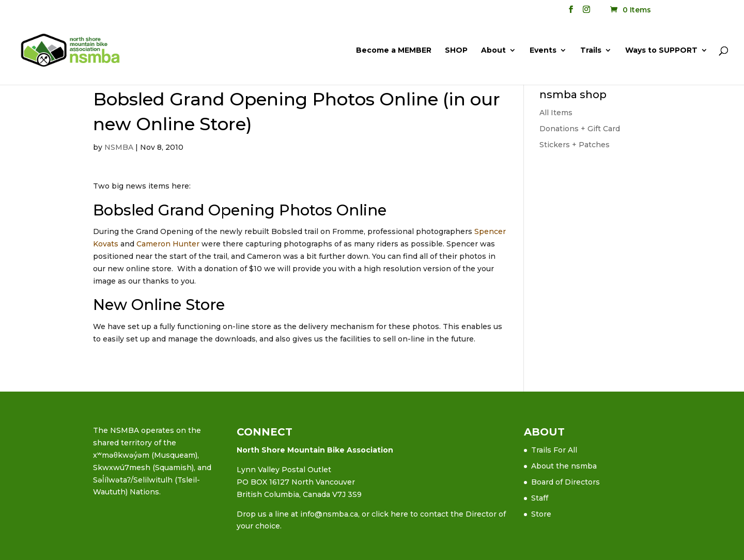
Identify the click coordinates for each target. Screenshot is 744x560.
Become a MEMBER (394, 51)
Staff (540, 498)
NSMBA (119, 147)
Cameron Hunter (168, 244)
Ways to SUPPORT (661, 51)
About (493, 51)
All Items (556, 113)
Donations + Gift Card (580, 129)
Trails (591, 51)
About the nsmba (564, 466)
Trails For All (554, 450)
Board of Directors (565, 482)
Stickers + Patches (575, 145)
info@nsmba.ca (329, 514)
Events (543, 51)
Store (541, 514)
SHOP (456, 51)
